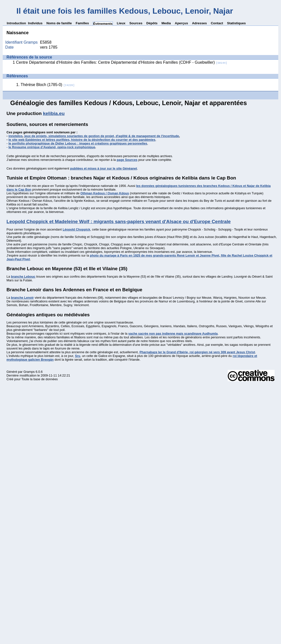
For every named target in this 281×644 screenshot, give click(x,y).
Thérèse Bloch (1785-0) (48, 85)
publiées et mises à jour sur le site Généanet (103, 168)
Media (166, 23)
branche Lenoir (22, 298)
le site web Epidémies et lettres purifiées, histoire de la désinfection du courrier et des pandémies (82, 140)
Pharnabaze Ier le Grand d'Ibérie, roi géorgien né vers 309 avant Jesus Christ (197, 352)
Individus (35, 23)
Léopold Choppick (77, 229)
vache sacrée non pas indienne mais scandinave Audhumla (173, 334)
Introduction (16, 23)
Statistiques (236, 23)
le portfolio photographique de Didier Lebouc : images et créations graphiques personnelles (78, 143)
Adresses (199, 23)
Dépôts (152, 23)
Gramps (29, 372)
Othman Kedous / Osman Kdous (105, 193)
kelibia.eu (54, 113)
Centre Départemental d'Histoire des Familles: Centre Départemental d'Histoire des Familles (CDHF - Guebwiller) (122, 62)
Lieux (121, 23)
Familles (82, 23)
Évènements (103, 24)
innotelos (15, 136)
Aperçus (181, 23)
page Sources (127, 160)
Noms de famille (59, 23)
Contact (217, 23)
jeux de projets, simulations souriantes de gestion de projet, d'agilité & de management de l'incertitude (102, 136)
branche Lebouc (23, 277)
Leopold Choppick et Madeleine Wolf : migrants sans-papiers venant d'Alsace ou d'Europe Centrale (118, 221)
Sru (78, 356)
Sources (136, 23)
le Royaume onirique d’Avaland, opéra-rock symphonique (52, 147)
